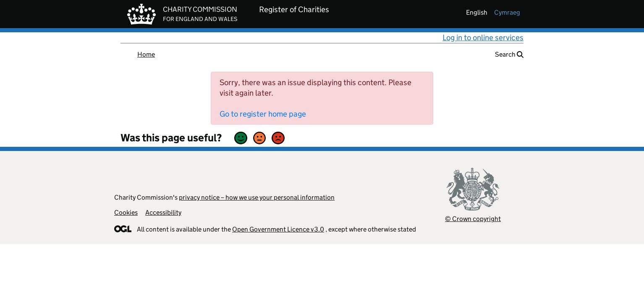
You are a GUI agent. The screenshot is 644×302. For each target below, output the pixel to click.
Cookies (126, 212)
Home (146, 54)
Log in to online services (483, 38)
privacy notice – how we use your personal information (257, 197)
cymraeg (507, 12)
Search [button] (509, 54)
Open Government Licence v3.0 (278, 229)
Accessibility (163, 212)
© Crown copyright (473, 219)
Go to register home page (263, 114)
